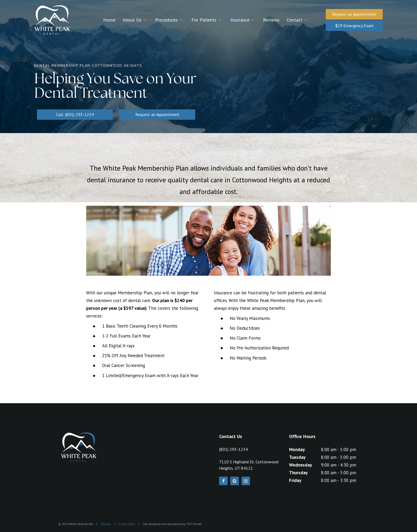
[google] (235, 481)
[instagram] (246, 481)
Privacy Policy (127, 524)
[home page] (52, 20)
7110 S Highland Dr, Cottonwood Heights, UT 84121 (249, 465)
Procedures (170, 20)
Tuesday (297, 457)
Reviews (271, 20)
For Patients (207, 20)
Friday (295, 480)
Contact (298, 20)
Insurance (243, 20)
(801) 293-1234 (233, 449)
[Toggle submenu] (145, 20)
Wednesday (301, 465)
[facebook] (223, 481)
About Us (135, 20)
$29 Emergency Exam (354, 26)
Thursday (298, 473)
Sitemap (106, 524)
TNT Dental (194, 524)
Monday (297, 449)
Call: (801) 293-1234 (75, 114)
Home (109, 20)
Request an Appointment (354, 14)
